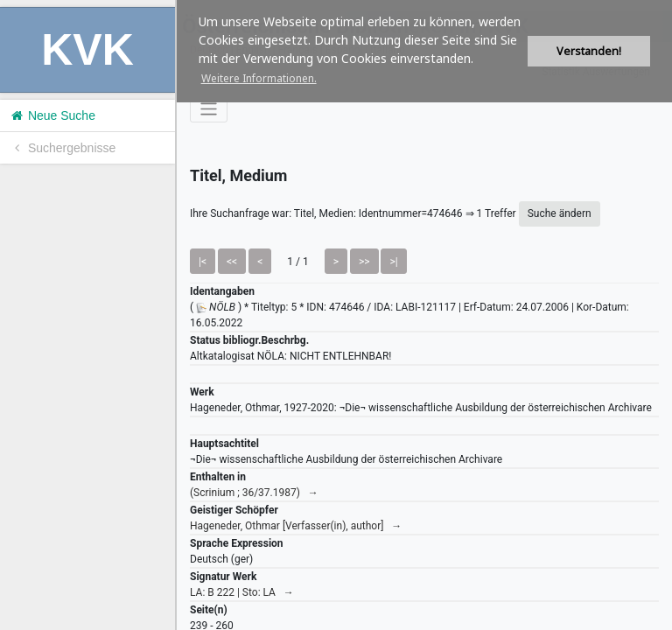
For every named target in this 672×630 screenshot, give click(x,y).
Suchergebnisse (62, 148)
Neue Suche (52, 115)
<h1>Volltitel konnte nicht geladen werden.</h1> (424, 315)
